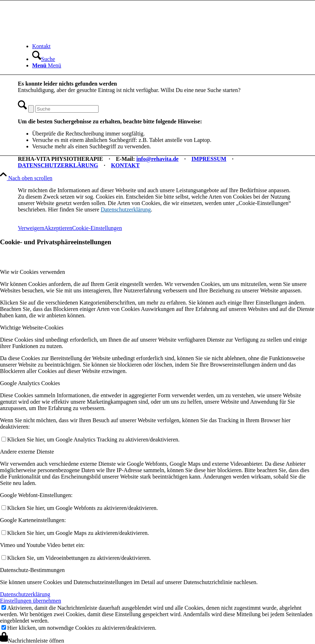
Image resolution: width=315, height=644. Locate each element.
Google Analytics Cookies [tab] (30, 383)
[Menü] (47, 65)
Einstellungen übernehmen (31, 601)
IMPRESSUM (209, 159)
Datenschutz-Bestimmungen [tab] (32, 570)
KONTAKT (126, 165)
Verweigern (31, 228)
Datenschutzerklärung (126, 209)
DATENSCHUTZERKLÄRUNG (58, 165)
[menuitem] (165, 46)
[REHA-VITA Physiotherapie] (71, 34)
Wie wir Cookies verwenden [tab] (32, 272)
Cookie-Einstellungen (97, 228)
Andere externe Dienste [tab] (27, 452)
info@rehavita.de (157, 159)
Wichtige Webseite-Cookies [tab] (32, 328)
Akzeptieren (58, 228)
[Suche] (44, 59)
